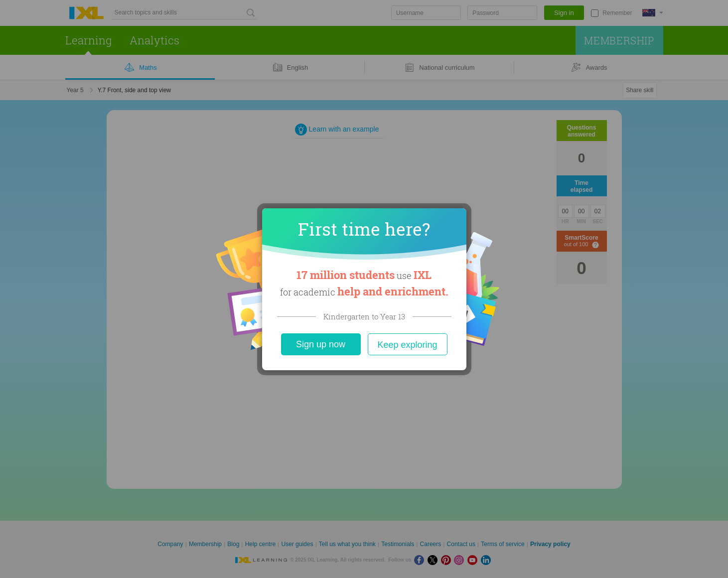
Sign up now (321, 344)
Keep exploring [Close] (407, 345)
